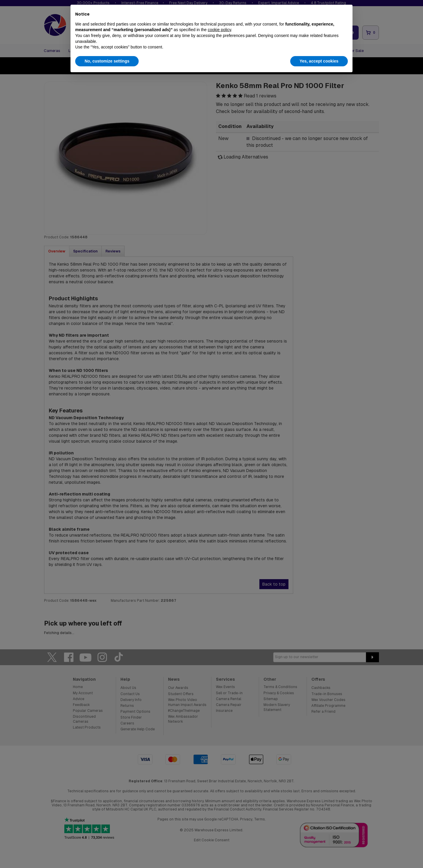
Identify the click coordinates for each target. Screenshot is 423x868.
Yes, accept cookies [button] (319, 61)
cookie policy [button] (219, 30)
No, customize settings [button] (107, 61)
